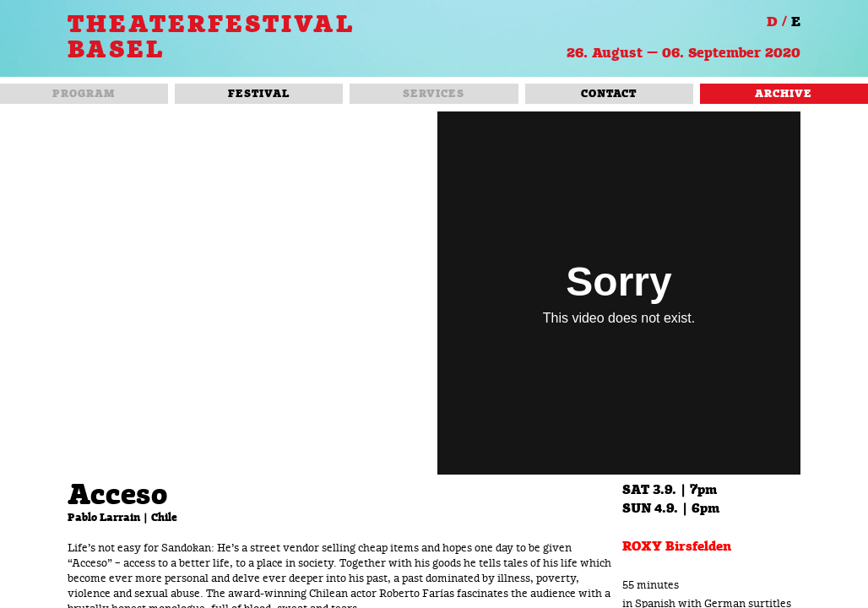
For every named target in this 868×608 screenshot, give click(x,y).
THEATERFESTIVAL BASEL (211, 38)
